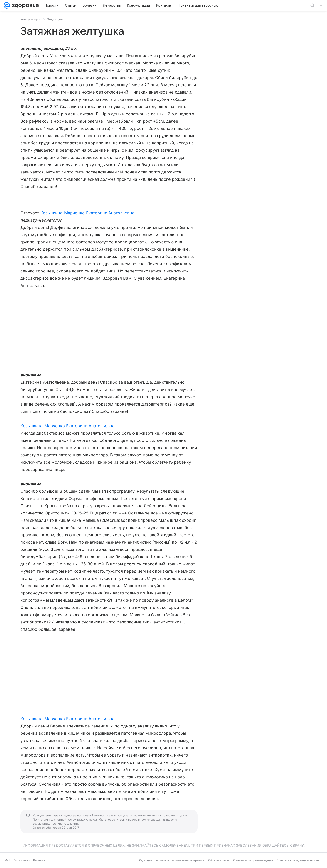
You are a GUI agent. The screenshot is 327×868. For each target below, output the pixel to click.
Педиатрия (55, 19)
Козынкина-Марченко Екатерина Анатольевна (87, 213)
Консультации (30, 19)
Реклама (39, 860)
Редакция (145, 860)
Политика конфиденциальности (298, 860)
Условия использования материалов (180, 860)
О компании (22, 860)
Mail (7, 860)
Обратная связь (219, 860)
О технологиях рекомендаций (253, 860)
